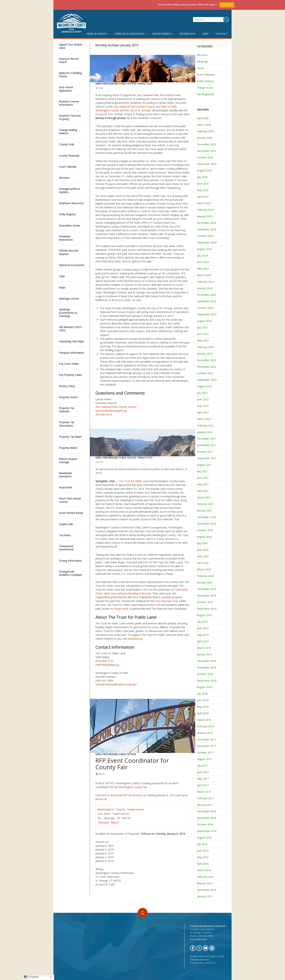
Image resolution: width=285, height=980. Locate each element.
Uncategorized (206, 94)
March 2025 (204, 203)
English (31, 977)
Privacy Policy (197, 963)
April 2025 (203, 197)
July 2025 (202, 177)
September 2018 (207, 681)
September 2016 (207, 831)
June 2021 (203, 478)
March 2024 (204, 275)
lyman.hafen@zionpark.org (111, 411)
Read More (227, 5)
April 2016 (203, 864)
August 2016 (204, 837)
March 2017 (204, 792)
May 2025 (203, 190)
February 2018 (205, 726)
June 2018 (203, 700)
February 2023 (205, 347)
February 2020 (205, 576)
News (98, 84)
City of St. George (140, 110)
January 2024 (205, 288)
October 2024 (205, 236)
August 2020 (204, 537)
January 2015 (205, 896)
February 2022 (205, 426)
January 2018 (205, 733)
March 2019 (204, 648)
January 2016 (205, 883)
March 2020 (204, 569)
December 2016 (206, 811)
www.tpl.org (135, 639)
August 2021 (204, 465)
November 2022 (207, 367)
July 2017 (202, 766)
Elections (202, 55)
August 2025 (204, 170)
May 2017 (203, 779)
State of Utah (169, 107)
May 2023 (203, 341)
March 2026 (204, 125)
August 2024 (204, 249)
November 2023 (207, 301)
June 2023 (203, 334)
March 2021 (204, 497)
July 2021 (202, 471)
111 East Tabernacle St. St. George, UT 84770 (202, 931)
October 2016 (205, 824)
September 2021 (207, 458)
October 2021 (205, 452)
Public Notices (128, 84)
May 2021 (203, 484)
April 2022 (203, 412)
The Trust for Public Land (134, 481)
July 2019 (202, 622)
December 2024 (206, 223)
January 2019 (205, 654)
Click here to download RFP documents (119, 795)
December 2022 (206, 360)
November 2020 (207, 524)
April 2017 (203, 785)
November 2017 (207, 746)
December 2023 (206, 295)
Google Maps (108, 823)
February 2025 (205, 210)
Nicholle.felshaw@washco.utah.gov (116, 684)
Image (102, 774)
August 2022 (204, 386)
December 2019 (206, 589)
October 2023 (205, 308)
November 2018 (207, 667)
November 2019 (207, 596)
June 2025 (203, 184)
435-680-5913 (104, 414)
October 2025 (205, 157)
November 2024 (207, 229)
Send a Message (198, 939)
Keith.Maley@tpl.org (107, 665)
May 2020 (203, 556)
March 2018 (204, 720)
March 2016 (204, 870)
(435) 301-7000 (205, 936)
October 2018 (205, 674)
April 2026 (203, 118)
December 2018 (206, 661)
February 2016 (205, 877)
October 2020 (205, 530)
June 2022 (203, 399)
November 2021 (207, 445)
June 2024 (203, 262)
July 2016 (202, 844)
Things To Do (145, 84)
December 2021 (206, 439)
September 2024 (207, 242)
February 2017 (205, 798)
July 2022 (202, 393)
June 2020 (203, 550)
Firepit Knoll (121, 609)
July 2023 (202, 327)
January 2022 (205, 432)
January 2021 (205, 511)
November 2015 (207, 890)
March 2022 (204, 419)
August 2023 (204, 321)
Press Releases (110, 84)
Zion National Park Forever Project (134, 107)
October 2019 (205, 602)
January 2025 (205, 216)
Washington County (107, 110)
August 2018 (204, 687)
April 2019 (203, 641)
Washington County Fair (133, 787)
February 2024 (205, 282)
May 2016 (203, 857)
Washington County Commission (121, 810)
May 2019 (203, 635)
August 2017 (204, 759)
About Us (211, 963)
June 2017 (203, 772)
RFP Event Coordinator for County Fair (132, 764)
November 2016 (207, 818)
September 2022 (207, 380)
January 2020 (205, 582)
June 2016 (203, 851)
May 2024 (203, 269)
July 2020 (202, 543)
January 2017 (205, 805)
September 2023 (207, 314)
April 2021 (203, 491)
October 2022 (205, 373)
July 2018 (202, 694)
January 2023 (205, 354)
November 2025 (207, 151)
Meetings (202, 61)
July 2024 (202, 255)
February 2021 (205, 504)
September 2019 (207, 609)
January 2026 (205, 138)
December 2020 (206, 517)
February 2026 (205, 131)
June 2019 (203, 628)
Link (101, 88)
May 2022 (203, 406)
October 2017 (205, 752)
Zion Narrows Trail (167, 601)
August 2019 (204, 615)
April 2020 (203, 563)
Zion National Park (148, 95)
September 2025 (207, 164)
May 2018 (203, 707)
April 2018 (203, 713)
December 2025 (206, 144)
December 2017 (206, 739)
